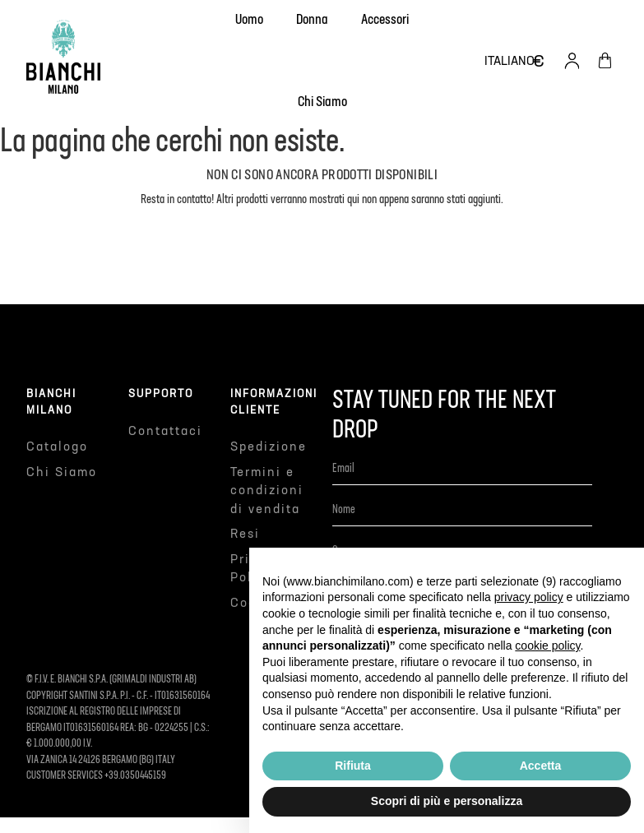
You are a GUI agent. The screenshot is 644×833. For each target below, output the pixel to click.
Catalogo (57, 447)
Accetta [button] (541, 766)
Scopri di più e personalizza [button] (447, 801)
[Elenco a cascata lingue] (510, 61)
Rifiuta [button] (353, 766)
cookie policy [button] (547, 646)
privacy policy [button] (529, 597)
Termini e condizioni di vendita (267, 491)
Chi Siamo (62, 472)
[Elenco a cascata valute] (539, 61)
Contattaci (165, 431)
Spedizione (269, 447)
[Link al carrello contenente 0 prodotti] (605, 61)
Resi (245, 534)
